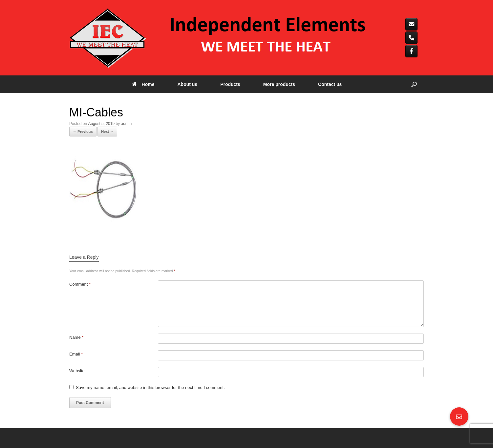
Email (76, 354)
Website (77, 371)
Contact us (330, 84)
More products (279, 84)
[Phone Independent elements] (411, 38)
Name (76, 337)
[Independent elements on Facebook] (411, 51)
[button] (414, 84)
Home (143, 84)
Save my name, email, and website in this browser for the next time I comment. (150, 387)
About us (187, 84)
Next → (107, 132)
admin (126, 124)
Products (230, 84)
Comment (80, 284)
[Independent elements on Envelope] (411, 24)
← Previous (83, 132)
